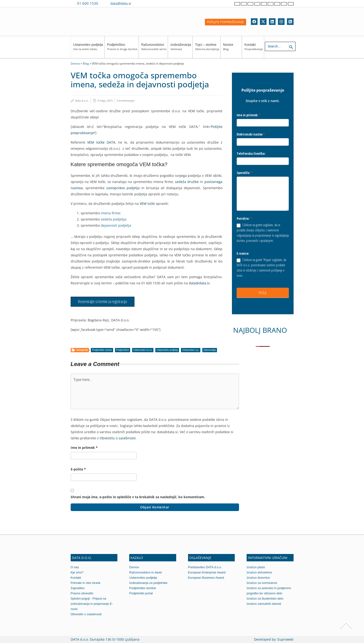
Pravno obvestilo (82, 593)
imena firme (110, 213)
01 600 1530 (88, 3)
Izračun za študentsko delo (265, 598)
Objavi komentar (155, 507)
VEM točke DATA (101, 142)
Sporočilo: (245, 173)
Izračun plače (256, 567)
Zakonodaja (210, 350)
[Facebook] (254, 22)
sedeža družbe (187, 182)
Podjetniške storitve (143, 588)
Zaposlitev (78, 588)
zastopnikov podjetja (123, 188)
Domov (75, 63)
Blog (86, 63)
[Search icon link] (291, 47)
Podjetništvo (122, 49)
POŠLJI (263, 293)
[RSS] (290, 22)
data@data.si (121, 3)
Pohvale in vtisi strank (86, 583)
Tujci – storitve (207, 49)
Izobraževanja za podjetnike (148, 583)
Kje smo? (77, 572)
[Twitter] (263, 22)
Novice (232, 49)
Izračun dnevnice (258, 578)
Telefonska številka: (251, 153)
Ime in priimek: (249, 115)
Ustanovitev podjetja (88, 49)
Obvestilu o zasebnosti (118, 438)
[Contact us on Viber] (139, 3)
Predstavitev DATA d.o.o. (205, 567)
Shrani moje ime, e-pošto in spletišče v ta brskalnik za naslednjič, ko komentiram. (138, 497)
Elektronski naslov (251, 134)
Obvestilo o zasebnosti (86, 614)
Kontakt (254, 49)
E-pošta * (78, 469)
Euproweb (286, 639)
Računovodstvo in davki (145, 572)
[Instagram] (281, 22)
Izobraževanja (181, 49)
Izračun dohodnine (259, 572)
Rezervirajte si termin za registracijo (103, 301)
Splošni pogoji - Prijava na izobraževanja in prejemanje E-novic (92, 604)
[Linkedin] (272, 22)
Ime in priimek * (84, 448)
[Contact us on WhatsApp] (146, 3)
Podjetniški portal (141, 593)
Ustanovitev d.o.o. (143, 350)
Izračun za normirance (262, 583)
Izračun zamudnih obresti (264, 604)
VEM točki (147, 204)
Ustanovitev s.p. (191, 350)
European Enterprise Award (207, 572)
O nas (75, 567)
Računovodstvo (154, 49)
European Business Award (206, 578)
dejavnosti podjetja (116, 225)
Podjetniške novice (102, 350)
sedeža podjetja (113, 219)
